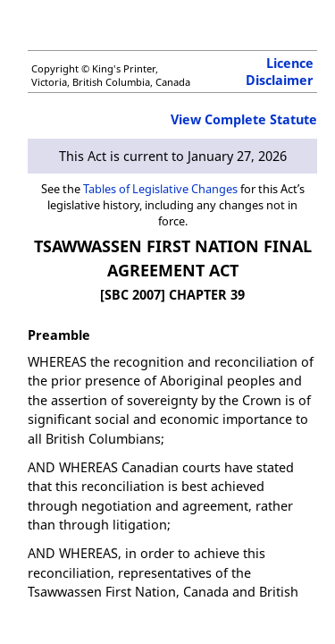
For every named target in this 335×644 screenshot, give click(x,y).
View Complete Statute (244, 119)
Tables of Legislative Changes (160, 189)
